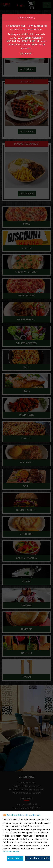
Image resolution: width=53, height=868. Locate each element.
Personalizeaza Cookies (38, 858)
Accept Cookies (15, 858)
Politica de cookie (11, 852)
